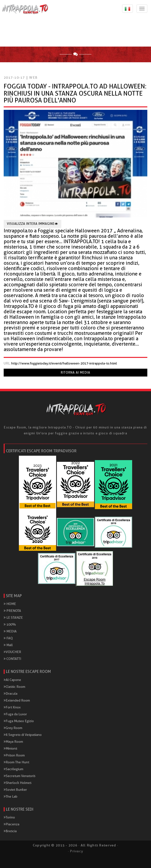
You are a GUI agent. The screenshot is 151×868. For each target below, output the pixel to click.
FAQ (8, 638)
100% (10, 624)
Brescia (10, 831)
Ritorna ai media (75, 372)
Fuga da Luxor (15, 714)
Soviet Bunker (15, 790)
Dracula (11, 693)
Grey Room (13, 728)
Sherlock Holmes (18, 783)
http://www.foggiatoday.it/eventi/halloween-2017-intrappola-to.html (64, 363)
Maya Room (13, 742)
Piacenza (12, 824)
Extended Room (17, 700)
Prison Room (14, 755)
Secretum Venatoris (19, 776)
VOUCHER (12, 652)
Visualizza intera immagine (32, 224)
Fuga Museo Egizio (19, 721)
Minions (10, 748)
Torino (9, 817)
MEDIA (10, 631)
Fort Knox (12, 707)
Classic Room (14, 687)
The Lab (11, 796)
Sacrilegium (13, 769)
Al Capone (12, 680)
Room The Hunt (16, 762)
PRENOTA (12, 611)
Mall (8, 645)
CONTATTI (12, 659)
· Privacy (75, 851)
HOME (10, 604)
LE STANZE (13, 617)
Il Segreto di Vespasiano (23, 735)
